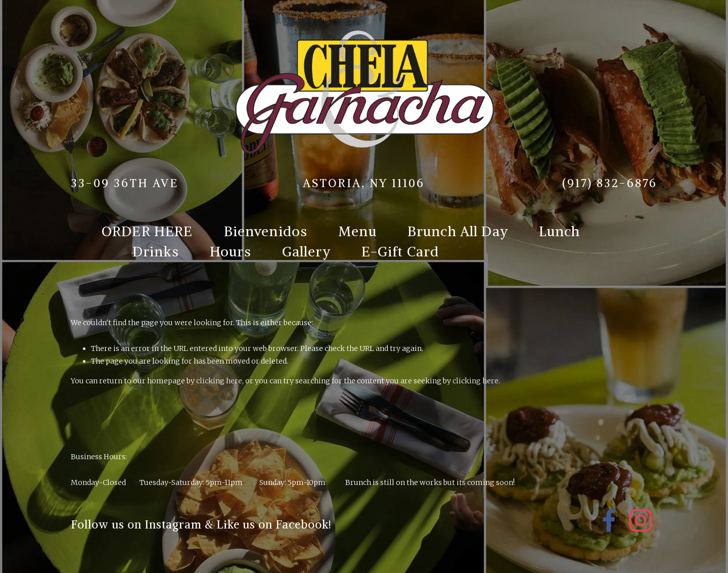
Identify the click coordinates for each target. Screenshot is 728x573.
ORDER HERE (147, 231)
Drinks (156, 251)
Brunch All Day (458, 231)
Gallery (306, 251)
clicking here (219, 381)
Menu (357, 231)
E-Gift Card (400, 251)
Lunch (560, 231)
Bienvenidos (266, 231)
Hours (231, 251)
